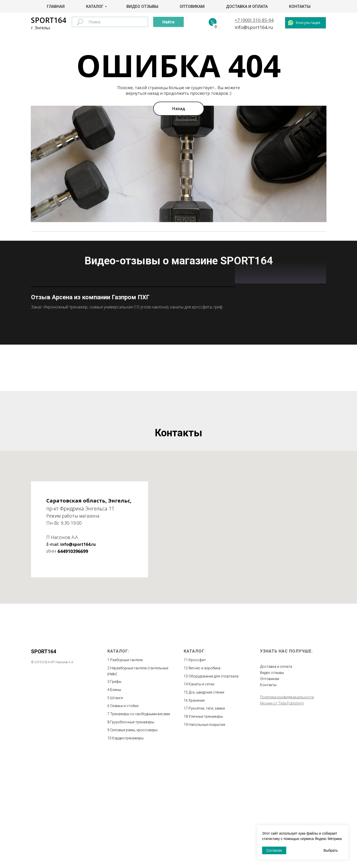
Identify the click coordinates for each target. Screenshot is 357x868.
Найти (168, 22)
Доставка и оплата (247, 6)
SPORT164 (49, 20)
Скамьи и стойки (124, 817)
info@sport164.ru (254, 27)
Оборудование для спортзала (213, 788)
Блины (116, 801)
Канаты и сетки (201, 796)
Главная (56, 6)
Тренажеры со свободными (134, 825)
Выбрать (331, 850)
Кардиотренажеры (128, 850)
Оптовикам (192, 6)
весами (164, 825)
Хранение (197, 812)
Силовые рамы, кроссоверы (134, 842)
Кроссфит (197, 771)
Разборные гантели (126, 771)
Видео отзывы (142, 6)
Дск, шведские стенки (206, 804)
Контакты (300, 6)
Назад (179, 108)
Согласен (274, 850)
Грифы (116, 793)
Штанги (117, 809)
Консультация (308, 23)
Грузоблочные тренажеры (132, 834)
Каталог (95, 6)
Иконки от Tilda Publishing (282, 815)
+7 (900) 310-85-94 (254, 20)
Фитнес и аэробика (204, 780)
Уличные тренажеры (206, 828)
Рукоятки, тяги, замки (207, 820)
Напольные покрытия (207, 836)
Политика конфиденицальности (287, 809)
